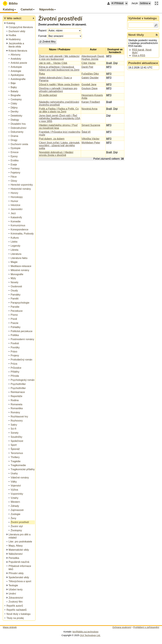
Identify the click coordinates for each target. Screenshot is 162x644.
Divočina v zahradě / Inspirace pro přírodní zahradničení (58, 90)
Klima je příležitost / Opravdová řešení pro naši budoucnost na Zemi (59, 68)
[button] (126, 3)
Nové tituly (136, 35)
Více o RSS (139, 55)
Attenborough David (93, 56)
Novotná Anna (89, 109)
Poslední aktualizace (143, 63)
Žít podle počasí (48, 95)
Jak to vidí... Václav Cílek (53, 63)
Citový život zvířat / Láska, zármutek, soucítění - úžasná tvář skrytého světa (60, 145)
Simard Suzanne (91, 125)
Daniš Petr (87, 67)
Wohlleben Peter (91, 143)
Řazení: (43, 31)
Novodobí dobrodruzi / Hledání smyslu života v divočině (56, 154)
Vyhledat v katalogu (143, 18)
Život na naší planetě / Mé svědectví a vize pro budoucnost (59, 58)
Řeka (42, 74)
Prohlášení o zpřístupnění (146, 627)
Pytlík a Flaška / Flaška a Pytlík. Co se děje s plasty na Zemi (59, 110)
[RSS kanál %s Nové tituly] (157, 35)
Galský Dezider (90, 78)
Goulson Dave (89, 88)
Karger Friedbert (91, 102)
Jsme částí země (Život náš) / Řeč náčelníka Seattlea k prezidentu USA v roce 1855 (60, 118)
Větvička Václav (90, 139)
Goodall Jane (89, 84)
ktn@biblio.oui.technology (85, 632)
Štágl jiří (86, 132)
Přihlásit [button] (117, 3)
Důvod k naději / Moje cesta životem (59, 84)
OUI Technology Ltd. (90, 635)
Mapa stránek (10, 627)
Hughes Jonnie (90, 59)
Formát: (43, 36)
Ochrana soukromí (122, 627)
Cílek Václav (89, 63)
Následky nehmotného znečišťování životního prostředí (59, 103)
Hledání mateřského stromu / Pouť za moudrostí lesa (58, 127)
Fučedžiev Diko (90, 74)
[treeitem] (19, 23)
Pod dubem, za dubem (52, 139)
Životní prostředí (60, 19)
